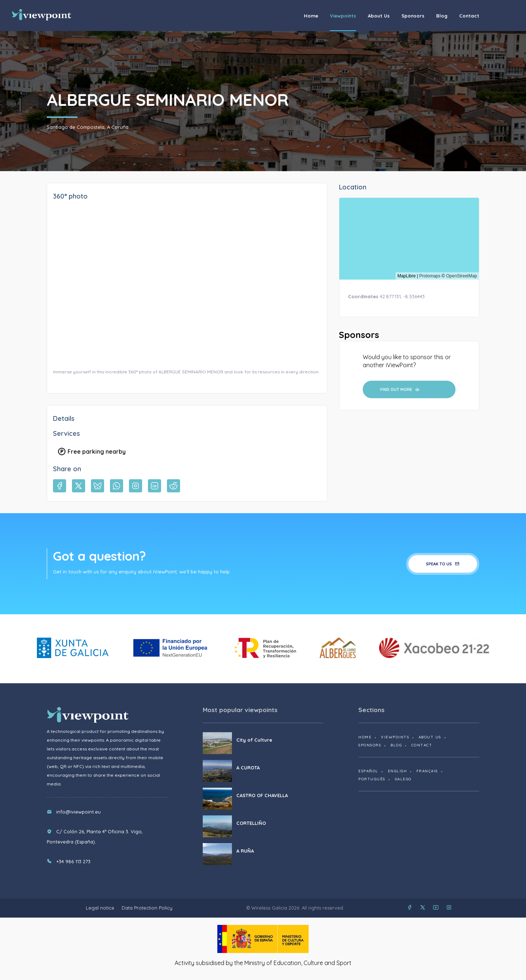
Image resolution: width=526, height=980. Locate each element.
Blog (442, 16)
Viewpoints (343, 16)
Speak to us (443, 564)
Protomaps (430, 276)
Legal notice (100, 908)
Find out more (400, 389)
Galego (403, 779)
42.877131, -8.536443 (402, 296)
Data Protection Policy (147, 908)
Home (311, 16)
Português (372, 779)
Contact (469, 16)
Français (427, 771)
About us (379, 16)
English (398, 771)
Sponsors (413, 16)
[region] (409, 239)
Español (368, 771)
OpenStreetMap (462, 276)
